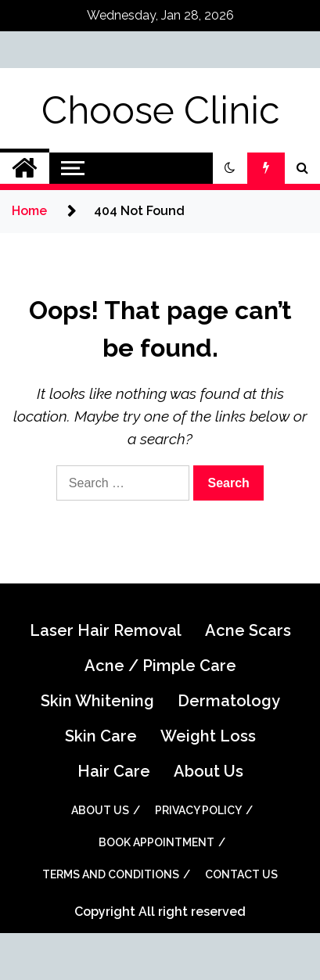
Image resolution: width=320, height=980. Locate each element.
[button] (230, 168)
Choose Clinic (160, 110)
